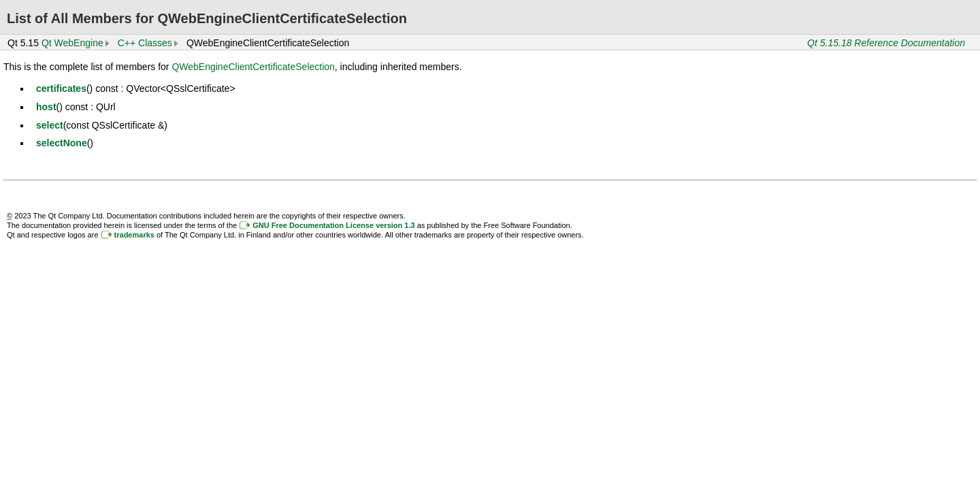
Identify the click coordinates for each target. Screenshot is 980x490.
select (50, 125)
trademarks (134, 235)
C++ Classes (145, 43)
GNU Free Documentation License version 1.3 (333, 225)
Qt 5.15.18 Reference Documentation (886, 43)
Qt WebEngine (72, 43)
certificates (61, 88)
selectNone (62, 143)
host (46, 107)
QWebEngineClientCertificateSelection (253, 67)
